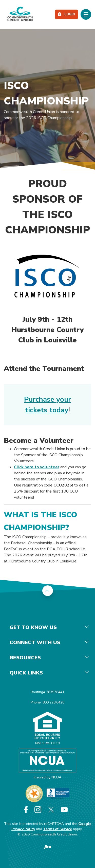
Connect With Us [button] (35, 643)
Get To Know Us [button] (33, 627)
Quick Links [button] (26, 673)
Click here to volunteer (37, 467)
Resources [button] (25, 658)
